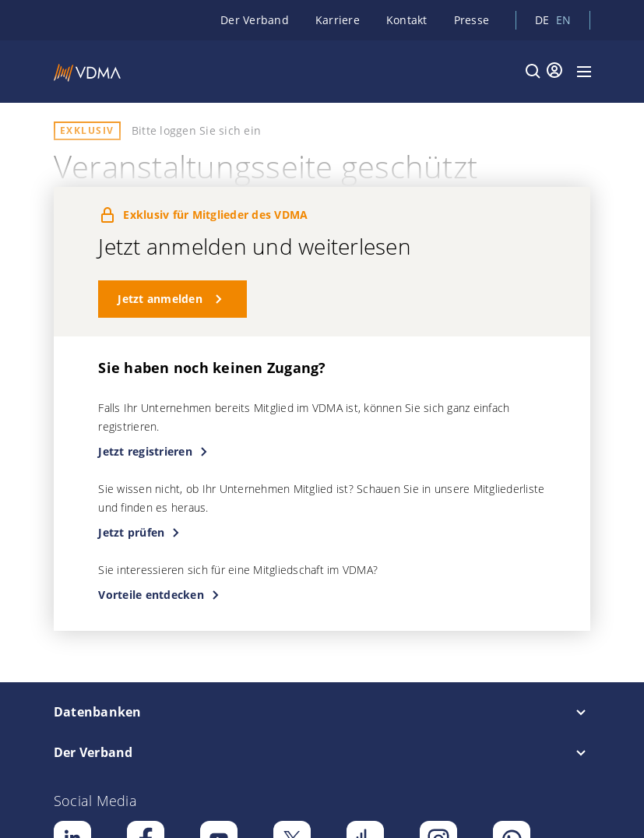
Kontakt (407, 20)
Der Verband (255, 20)
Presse (472, 20)
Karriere (338, 20)
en (564, 20)
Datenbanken (98, 712)
